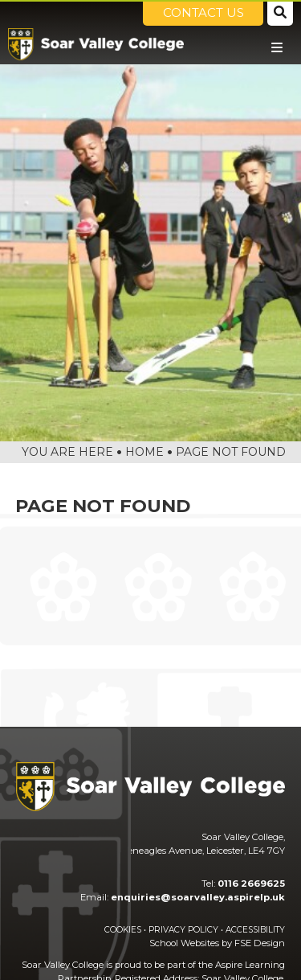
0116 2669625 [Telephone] (251, 884)
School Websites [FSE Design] (184, 943)
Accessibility (255, 930)
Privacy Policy (183, 930)
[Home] (96, 44)
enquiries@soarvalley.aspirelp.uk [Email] (198, 897)
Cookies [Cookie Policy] (123, 930)
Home (144, 452)
